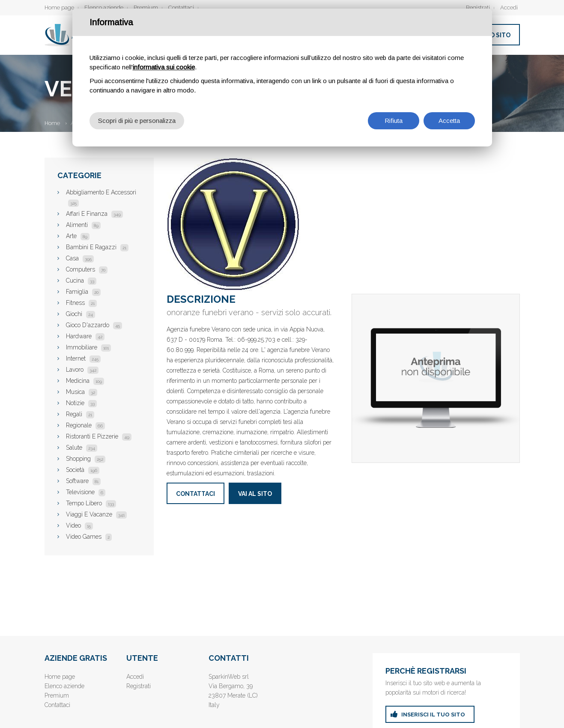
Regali (80, 414)
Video (79, 525)
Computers (87, 269)
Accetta (449, 121)
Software (83, 481)
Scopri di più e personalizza (137, 121)
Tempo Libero (91, 503)
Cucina (81, 280)
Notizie (81, 403)
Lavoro (82, 370)
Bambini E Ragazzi (97, 247)
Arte (78, 236)
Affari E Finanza (94, 214)
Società (83, 470)
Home (52, 123)
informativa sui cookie (164, 67)
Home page (59, 7)
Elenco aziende (104, 7)
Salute (82, 448)
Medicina (85, 381)
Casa (80, 258)
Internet (83, 358)
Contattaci (181, 7)
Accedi (509, 7)
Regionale (85, 425)
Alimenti (83, 225)
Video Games (89, 537)
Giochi (81, 314)
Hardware (85, 336)
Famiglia (83, 292)
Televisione (86, 492)
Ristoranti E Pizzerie (99, 436)
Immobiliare (88, 347)
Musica (82, 392)
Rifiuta (394, 121)
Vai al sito (255, 494)
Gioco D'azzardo (94, 325)
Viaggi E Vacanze (96, 514)
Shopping (86, 459)
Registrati (478, 7)
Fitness (81, 303)
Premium (146, 7)
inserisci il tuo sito (433, 715)
